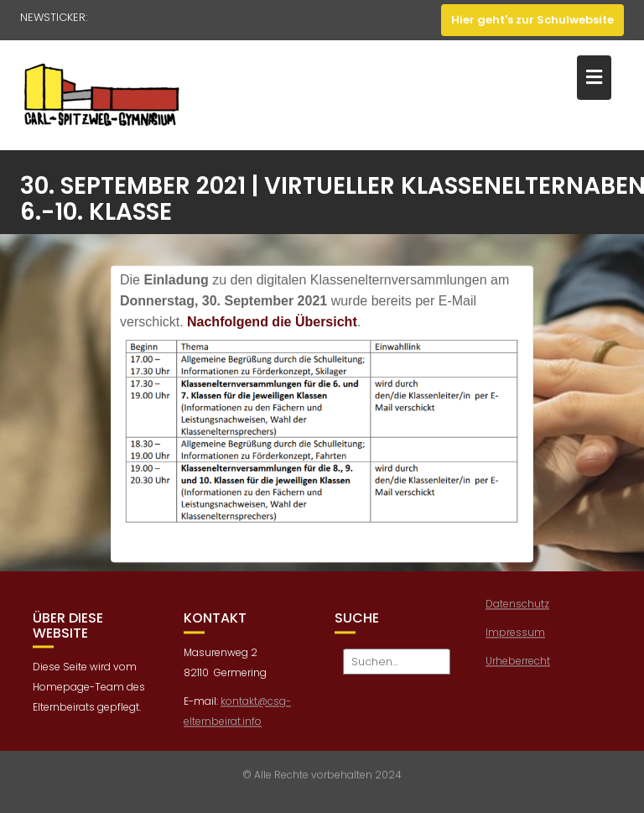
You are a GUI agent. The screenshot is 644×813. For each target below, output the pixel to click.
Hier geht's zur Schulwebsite (532, 20)
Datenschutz (517, 607)
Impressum (515, 636)
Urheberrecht (518, 664)
